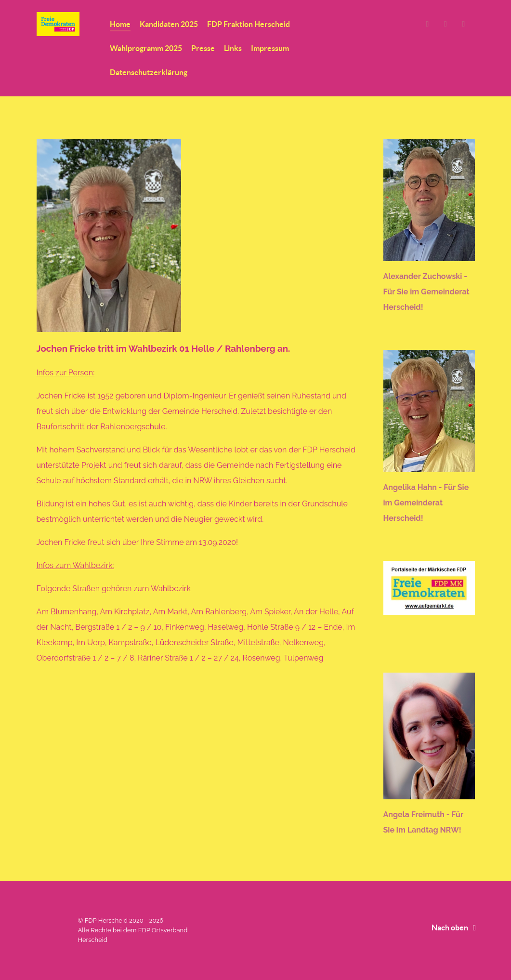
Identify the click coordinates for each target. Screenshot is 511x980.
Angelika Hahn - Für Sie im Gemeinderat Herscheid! (426, 503)
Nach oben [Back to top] (456, 927)
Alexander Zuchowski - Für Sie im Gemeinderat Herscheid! (426, 292)
